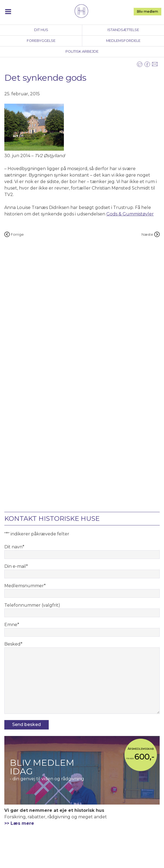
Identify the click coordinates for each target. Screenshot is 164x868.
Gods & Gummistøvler (130, 214)
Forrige (14, 234)
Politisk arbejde (82, 51)
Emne (12, 625)
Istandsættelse (123, 30)
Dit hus (41, 30)
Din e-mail (16, 566)
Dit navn (14, 547)
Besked (13, 644)
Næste (151, 234)
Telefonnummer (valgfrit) (32, 605)
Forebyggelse (41, 41)
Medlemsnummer (25, 586)
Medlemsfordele (123, 41)
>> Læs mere (19, 823)
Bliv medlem (147, 11)
